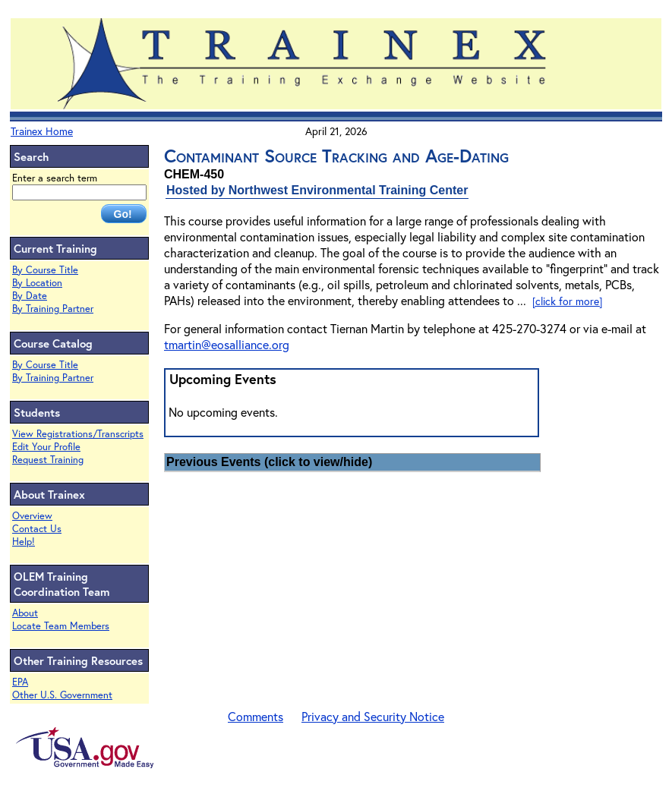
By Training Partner (53, 309)
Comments (256, 716)
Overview (32, 516)
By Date (30, 296)
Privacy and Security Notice (373, 716)
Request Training (48, 460)
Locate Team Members (61, 626)
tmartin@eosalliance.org (227, 344)
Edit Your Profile (46, 447)
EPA (20, 682)
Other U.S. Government (62, 695)
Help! (24, 542)
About (25, 613)
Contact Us (37, 529)
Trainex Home (42, 131)
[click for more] (567, 301)
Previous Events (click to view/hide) (269, 462)
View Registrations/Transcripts (78, 434)
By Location (37, 283)
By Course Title (45, 270)
